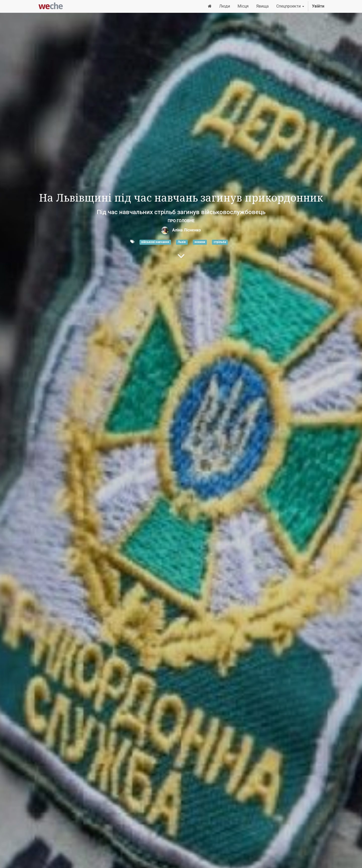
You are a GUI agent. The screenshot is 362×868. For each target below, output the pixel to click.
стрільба (220, 242)
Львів (182, 242)
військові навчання (155, 242)
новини (200, 242)
